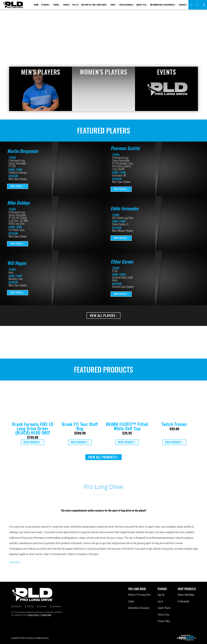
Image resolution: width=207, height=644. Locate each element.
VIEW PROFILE (18, 186)
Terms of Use (33, 615)
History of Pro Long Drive (94, 5)
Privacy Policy (46, 615)
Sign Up (161, 595)
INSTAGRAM (55, 606)
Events (66, 5)
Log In (160, 601)
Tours (57, 5)
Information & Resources (163, 5)
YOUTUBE (42, 606)
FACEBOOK (16, 606)
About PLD (142, 5)
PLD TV (75, 5)
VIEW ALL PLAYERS (104, 315)
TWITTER (29, 606)
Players (46, 5)
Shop (113, 5)
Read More (15, 562)
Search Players (164, 608)
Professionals (126, 5)
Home (36, 5)
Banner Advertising (186, 595)
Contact (183, 5)
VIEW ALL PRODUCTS (103, 457)
